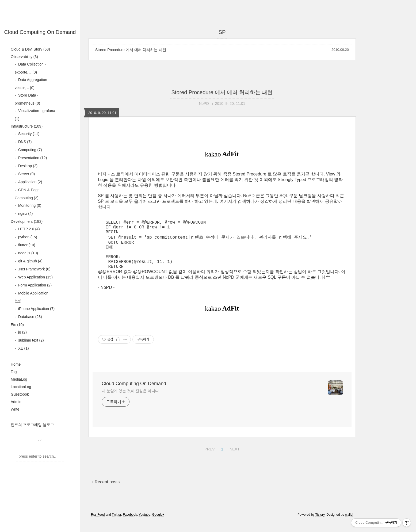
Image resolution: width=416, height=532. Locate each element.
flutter (26, 245)
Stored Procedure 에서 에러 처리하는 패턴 (131, 50)
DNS (24, 142)
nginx (25, 213)
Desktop (27, 166)
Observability (24, 57)
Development (27, 221)
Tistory (320, 525)
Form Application (34, 285)
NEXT (234, 458)
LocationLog (21, 387)
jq (22, 332)
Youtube (144, 525)
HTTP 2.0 (28, 229)
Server (26, 174)
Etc (17, 325)
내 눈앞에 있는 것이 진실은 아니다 (130, 401)
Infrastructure (27, 126)
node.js (28, 253)
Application (30, 182)
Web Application (35, 277)
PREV (209, 458)
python (27, 237)
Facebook (130, 525)
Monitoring (29, 205)
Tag (14, 372)
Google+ (158, 525)
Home (16, 364)
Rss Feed (98, 525)
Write (15, 409)
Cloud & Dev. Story (30, 49)
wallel (349, 525)
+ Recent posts (105, 492)
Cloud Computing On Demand (40, 32)
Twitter (117, 525)
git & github (30, 261)
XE (23, 348)
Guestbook (20, 394)
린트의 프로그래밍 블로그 (32, 425)
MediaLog (19, 379)
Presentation (32, 158)
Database (30, 317)
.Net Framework (34, 269)
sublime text (30, 340)
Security (28, 134)
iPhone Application (36, 309)
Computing (30, 150)
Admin (16, 402)
